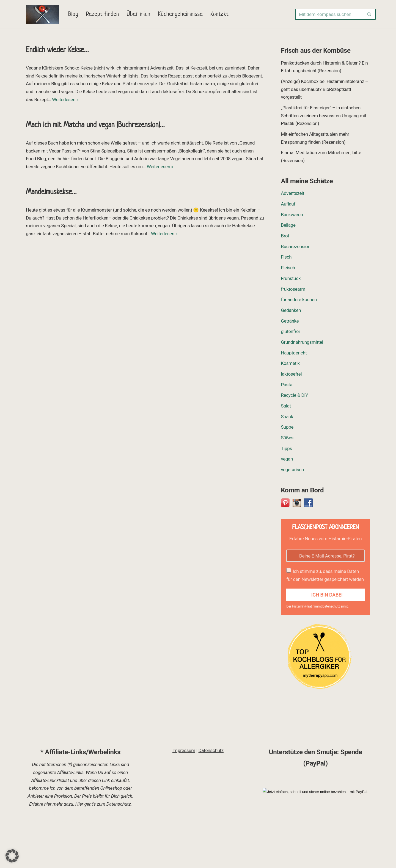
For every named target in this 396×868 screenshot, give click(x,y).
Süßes (287, 440)
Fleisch (288, 269)
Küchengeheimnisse (181, 14)
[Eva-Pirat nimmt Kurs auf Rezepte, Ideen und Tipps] (42, 14)
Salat (286, 408)
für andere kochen (299, 301)
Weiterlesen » (66, 100)
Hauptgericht (294, 354)
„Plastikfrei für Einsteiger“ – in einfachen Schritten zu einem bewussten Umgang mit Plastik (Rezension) (324, 116)
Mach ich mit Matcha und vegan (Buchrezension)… (95, 125)
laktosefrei (291, 376)
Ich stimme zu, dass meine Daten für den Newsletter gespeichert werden (325, 577)
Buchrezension (296, 248)
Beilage (288, 226)
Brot (285, 237)
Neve (31, 861)
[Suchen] (329, 14)
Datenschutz (119, 843)
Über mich (139, 14)
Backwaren (292, 215)
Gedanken (291, 312)
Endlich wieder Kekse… (57, 50)
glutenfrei (290, 333)
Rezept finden (103, 14)
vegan (287, 461)
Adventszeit (292, 194)
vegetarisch (292, 472)
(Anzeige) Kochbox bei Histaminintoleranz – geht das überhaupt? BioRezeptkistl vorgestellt (325, 89)
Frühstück (291, 279)
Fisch (286, 258)
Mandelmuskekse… (51, 193)
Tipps (286, 450)
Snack (287, 418)
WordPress (82, 861)
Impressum (184, 790)
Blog (73, 14)
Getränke (290, 322)
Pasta (287, 386)
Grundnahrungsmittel (302, 344)
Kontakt (220, 14)
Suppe (287, 429)
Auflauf (288, 205)
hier (48, 843)
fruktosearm (293, 290)
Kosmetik (290, 365)
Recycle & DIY (294, 397)
